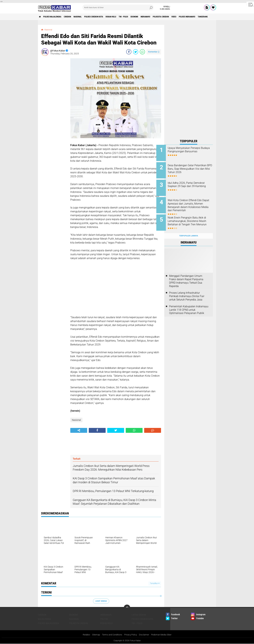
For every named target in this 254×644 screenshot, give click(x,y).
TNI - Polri (143, 17)
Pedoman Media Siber (164, 635)
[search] (118, 7)
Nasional (87, 17)
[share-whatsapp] (142, 52)
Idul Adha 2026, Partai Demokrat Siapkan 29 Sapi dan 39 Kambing (191, 184)
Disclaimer (145, 635)
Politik (104, 619)
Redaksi (84, 635)
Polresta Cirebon (189, 17)
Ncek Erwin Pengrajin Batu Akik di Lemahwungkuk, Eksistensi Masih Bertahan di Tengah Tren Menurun (192, 219)
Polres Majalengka (56, 17)
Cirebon (74, 17)
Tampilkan (155, 583)
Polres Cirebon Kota (107, 17)
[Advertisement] (54, 107)
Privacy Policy (131, 635)
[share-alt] (79, 430)
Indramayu (170, 17)
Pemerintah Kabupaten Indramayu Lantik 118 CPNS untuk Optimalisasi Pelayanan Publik (189, 303)
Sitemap (94, 635)
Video (205, 17)
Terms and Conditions (111, 635)
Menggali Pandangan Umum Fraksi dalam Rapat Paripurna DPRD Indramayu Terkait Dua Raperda (186, 275)
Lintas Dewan (139, 615)
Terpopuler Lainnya (189, 229)
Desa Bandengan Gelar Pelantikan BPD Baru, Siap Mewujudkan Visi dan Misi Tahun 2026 (191, 169)
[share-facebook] (129, 52)
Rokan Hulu (127, 17)
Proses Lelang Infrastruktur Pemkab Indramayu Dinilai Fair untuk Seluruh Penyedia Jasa (187, 290)
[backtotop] (127, 608)
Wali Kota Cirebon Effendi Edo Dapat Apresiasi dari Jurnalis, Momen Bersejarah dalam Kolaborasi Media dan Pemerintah (193, 204)
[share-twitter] (136, 52)
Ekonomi (156, 17)
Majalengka (44, 619)
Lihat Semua (101, 601)
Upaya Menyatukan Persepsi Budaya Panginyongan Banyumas (192, 151)
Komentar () (154, 52)
